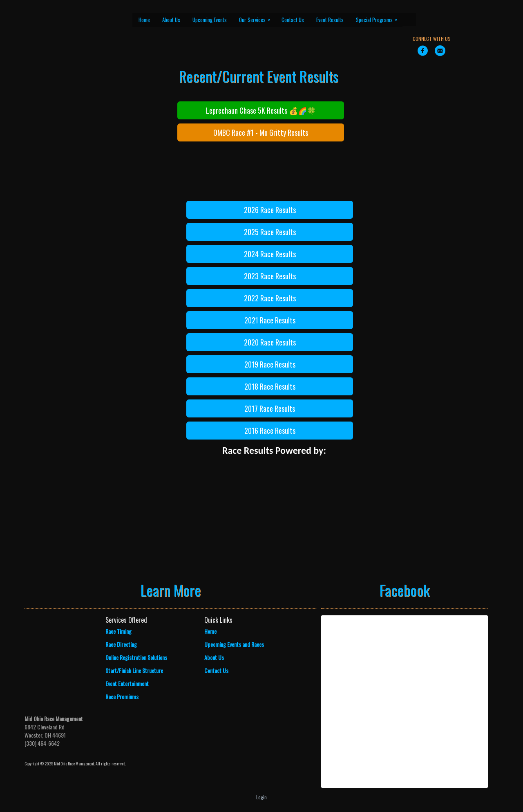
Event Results (330, 20)
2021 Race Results (270, 320)
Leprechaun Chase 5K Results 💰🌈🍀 (261, 110)
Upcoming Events (210, 20)
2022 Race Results (270, 298)
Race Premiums (122, 696)
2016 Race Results (270, 431)
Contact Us (293, 20)
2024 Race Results (270, 254)
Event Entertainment (127, 683)
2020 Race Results (270, 342)
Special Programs (377, 20)
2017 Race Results (270, 408)
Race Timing (118, 631)
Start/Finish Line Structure (134, 670)
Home (144, 20)
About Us (171, 20)
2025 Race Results (270, 232)
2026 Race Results (270, 210)
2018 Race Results (270, 386)
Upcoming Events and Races (234, 644)
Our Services (255, 20)
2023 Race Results (270, 276)
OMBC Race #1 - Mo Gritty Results (261, 132)
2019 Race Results (270, 364)
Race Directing (121, 644)
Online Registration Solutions (136, 657)
